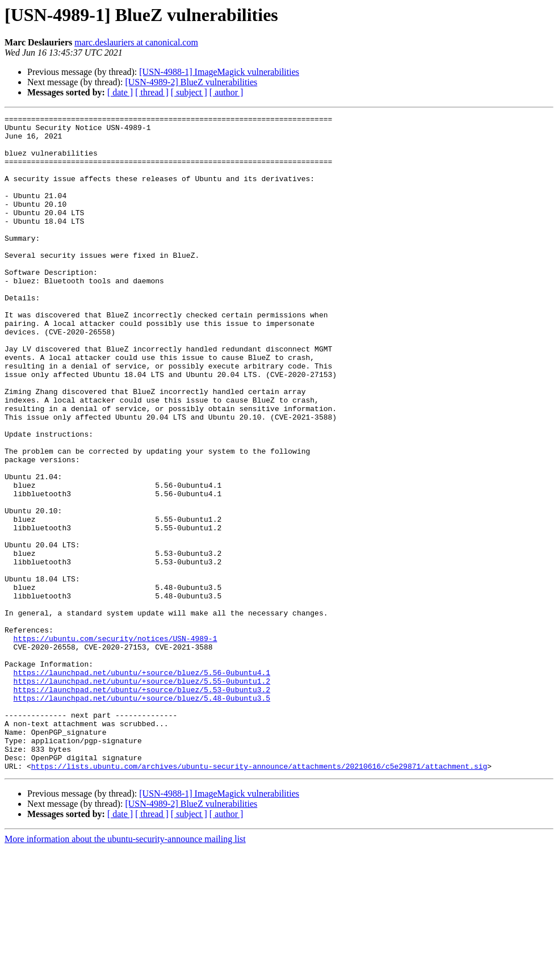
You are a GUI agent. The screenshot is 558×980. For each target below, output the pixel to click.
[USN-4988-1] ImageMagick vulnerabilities (219, 72)
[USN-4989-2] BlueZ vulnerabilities (191, 82)
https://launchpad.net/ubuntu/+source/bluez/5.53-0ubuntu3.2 (142, 805)
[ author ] (226, 92)
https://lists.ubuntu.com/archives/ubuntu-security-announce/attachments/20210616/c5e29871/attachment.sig (259, 897)
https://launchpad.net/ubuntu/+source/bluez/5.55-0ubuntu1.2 (142, 795)
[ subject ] (189, 92)
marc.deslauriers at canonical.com (136, 42)
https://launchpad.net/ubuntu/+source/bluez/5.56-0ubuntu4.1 (142, 785)
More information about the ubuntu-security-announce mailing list (125, 970)
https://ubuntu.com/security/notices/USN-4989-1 (116, 744)
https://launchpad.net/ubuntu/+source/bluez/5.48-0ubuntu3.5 (142, 815)
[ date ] (120, 92)
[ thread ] (152, 92)
